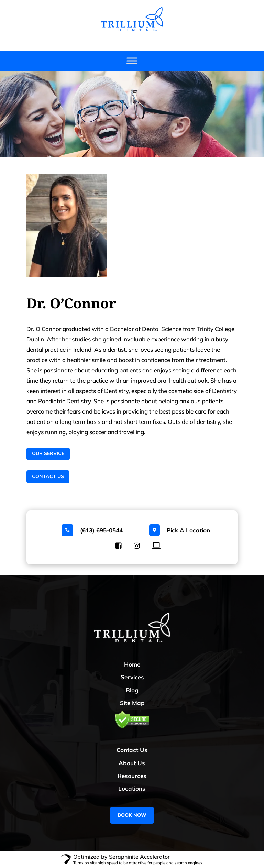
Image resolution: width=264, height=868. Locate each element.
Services (132, 677)
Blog (132, 690)
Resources (132, 776)
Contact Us (48, 476)
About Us (132, 763)
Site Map (132, 703)
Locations (132, 788)
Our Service (48, 453)
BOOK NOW (132, 815)
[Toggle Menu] (132, 61)
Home (132, 664)
